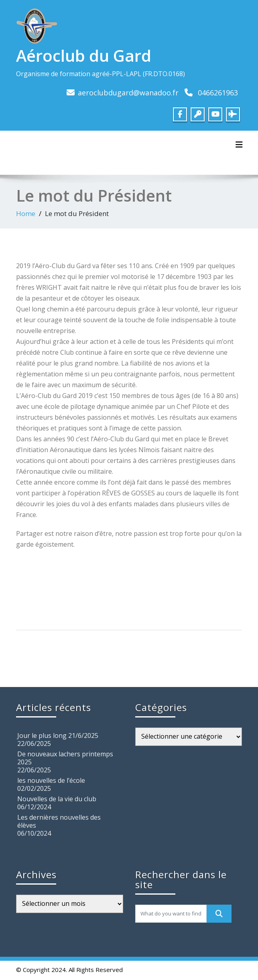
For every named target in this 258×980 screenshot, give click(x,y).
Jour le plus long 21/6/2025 (58, 736)
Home (26, 213)
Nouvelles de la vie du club (57, 799)
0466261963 (218, 93)
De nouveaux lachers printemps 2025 (65, 758)
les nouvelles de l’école (51, 780)
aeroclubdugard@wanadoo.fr (128, 93)
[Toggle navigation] (239, 145)
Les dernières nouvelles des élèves (59, 821)
